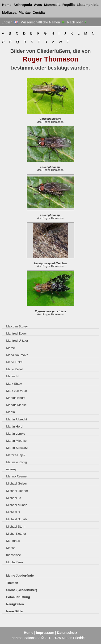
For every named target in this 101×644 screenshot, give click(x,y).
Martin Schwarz (17, 448)
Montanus (13, 541)
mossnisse (13, 555)
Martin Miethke (16, 441)
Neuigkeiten (15, 604)
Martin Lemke (16, 434)
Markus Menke (16, 405)
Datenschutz (67, 633)
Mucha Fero (14, 562)
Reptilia (69, 5)
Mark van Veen (17, 391)
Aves (38, 5)
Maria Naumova (17, 355)
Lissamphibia (88, 5)
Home (7, 5)
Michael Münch (17, 505)
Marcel (11, 348)
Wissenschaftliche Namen (43, 22)
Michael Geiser (17, 483)
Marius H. (13, 376)
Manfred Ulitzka (17, 341)
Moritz (10, 548)
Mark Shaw (14, 384)
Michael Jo (14, 498)
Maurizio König (16, 462)
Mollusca (9, 13)
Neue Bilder (15, 611)
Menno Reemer (17, 476)
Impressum (45, 633)
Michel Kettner (16, 534)
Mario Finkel (15, 362)
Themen (12, 583)
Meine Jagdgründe (20, 576)
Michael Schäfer (17, 519)
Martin (11, 412)
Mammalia (52, 5)
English (10, 22)
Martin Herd (14, 426)
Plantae (25, 13)
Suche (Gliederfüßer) (22, 590)
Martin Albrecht (17, 419)
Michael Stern (16, 527)
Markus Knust (16, 398)
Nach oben (77, 22)
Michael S (13, 512)
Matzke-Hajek (16, 455)
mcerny (11, 469)
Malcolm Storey (17, 326)
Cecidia (39, 13)
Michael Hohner (17, 491)
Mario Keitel (14, 369)
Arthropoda (23, 5)
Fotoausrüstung (18, 597)
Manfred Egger (16, 333)
